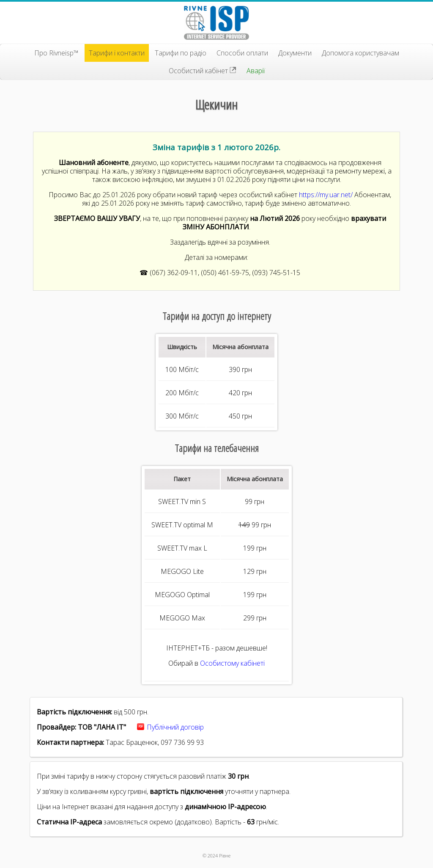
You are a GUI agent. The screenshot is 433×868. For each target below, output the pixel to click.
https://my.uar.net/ (326, 195)
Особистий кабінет (203, 71)
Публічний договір (175, 727)
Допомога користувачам (360, 53)
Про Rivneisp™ (56, 53)
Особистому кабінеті (232, 663)
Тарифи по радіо (181, 53)
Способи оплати (242, 53)
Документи (295, 53)
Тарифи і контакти (117, 53)
